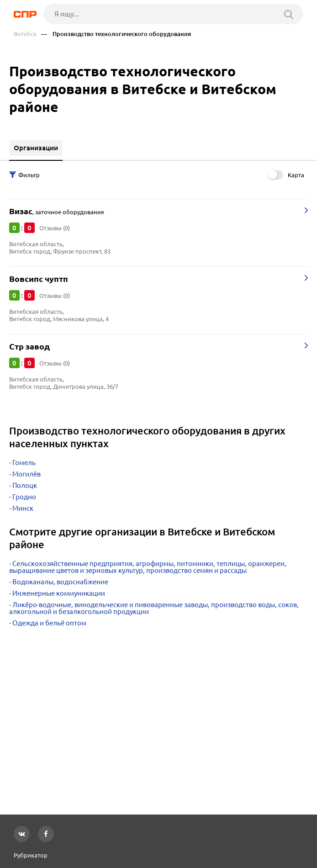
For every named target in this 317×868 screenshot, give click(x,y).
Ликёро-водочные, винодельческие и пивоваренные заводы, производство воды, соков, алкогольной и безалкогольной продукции (154, 608)
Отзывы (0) (55, 228)
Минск (23, 508)
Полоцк (25, 485)
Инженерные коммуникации (59, 593)
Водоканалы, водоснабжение (60, 582)
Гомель (24, 463)
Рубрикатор (31, 855)
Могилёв (26, 474)
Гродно (24, 497)
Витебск (25, 34)
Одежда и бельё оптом (49, 623)
